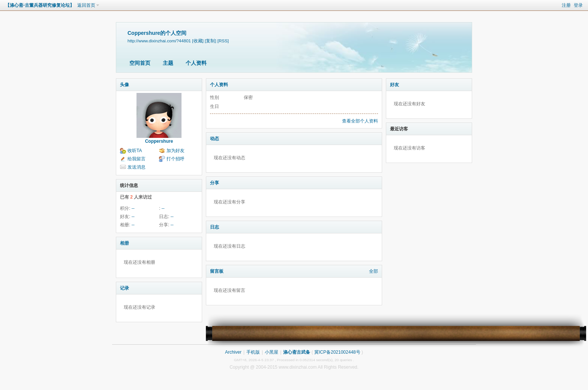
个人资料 (196, 63)
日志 (214, 227)
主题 (168, 63)
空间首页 (140, 63)
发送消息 (136, 167)
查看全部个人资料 (360, 121)
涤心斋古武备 (297, 352)
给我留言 (136, 159)
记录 (124, 288)
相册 (124, 243)
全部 (373, 271)
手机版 (253, 352)
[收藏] (198, 41)
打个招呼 (175, 159)
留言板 (217, 271)
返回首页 (86, 5)
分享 (214, 183)
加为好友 (175, 151)
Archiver (233, 352)
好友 (394, 85)
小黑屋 (271, 352)
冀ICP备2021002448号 (337, 352)
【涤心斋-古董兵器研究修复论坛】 (40, 5)
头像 (124, 85)
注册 (566, 5)
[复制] (210, 41)
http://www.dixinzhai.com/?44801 (159, 41)
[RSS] (223, 41)
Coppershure (159, 141)
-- (133, 208)
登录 (578, 5)
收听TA (135, 151)
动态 (214, 139)
